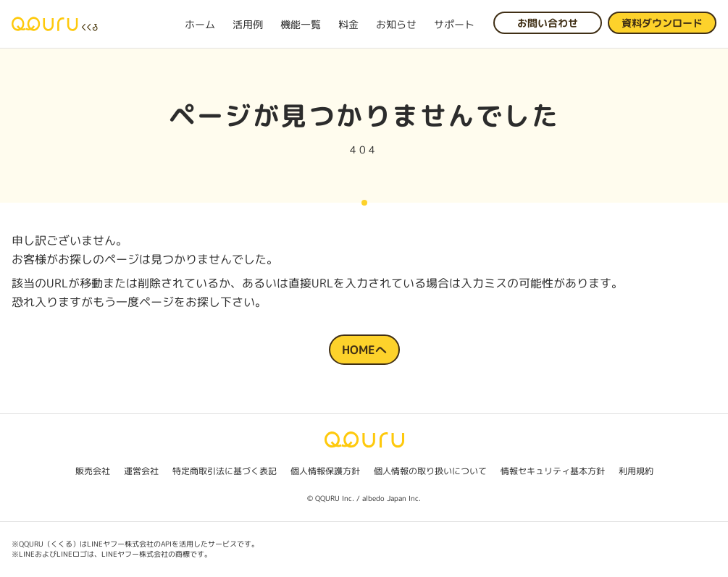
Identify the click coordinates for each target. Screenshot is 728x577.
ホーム (200, 24)
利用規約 (636, 471)
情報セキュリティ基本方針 (553, 471)
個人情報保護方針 (325, 471)
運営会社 (141, 471)
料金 (348, 24)
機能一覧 (301, 24)
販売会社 (93, 471)
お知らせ (396, 24)
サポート (454, 24)
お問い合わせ (548, 23)
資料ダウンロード (662, 23)
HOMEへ (364, 350)
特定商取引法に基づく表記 (225, 471)
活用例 (248, 24)
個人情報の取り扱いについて (430, 471)
